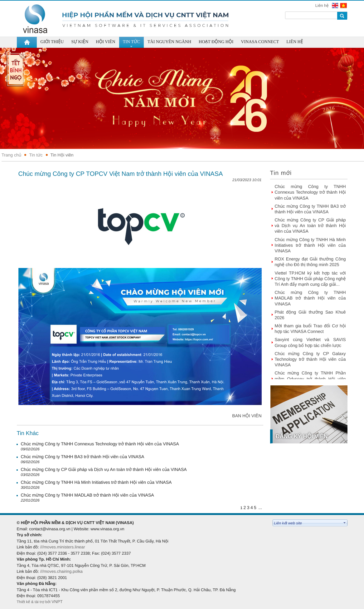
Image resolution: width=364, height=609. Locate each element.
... (260, 507)
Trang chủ (11, 155)
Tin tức (36, 155)
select (345, 523)
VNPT (58, 602)
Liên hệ (323, 5)
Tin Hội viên (62, 155)
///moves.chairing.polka (61, 571)
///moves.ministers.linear (63, 547)
